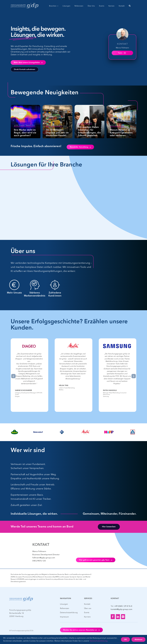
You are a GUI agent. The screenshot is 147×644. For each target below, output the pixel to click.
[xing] (123, 617)
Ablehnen (138, 640)
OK (125, 640)
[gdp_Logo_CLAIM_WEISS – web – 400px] (24, 3)
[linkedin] (118, 617)
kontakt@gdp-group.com (121, 609)
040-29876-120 (39, 561)
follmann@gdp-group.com (44, 558)
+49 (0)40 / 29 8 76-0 (123, 606)
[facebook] (113, 617)
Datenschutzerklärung (99, 641)
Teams (122, 53)
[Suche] (130, 6)
